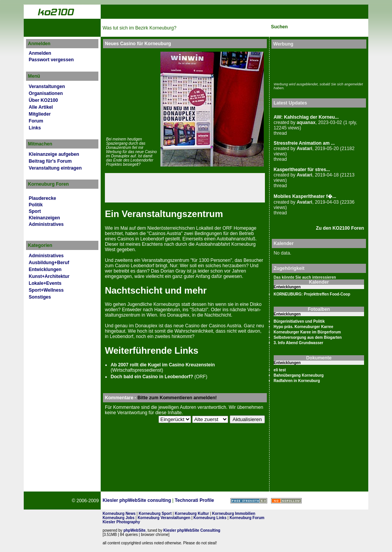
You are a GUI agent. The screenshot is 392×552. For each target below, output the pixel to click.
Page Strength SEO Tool (249, 501)
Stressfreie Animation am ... (304, 143)
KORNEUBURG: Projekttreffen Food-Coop (312, 294)
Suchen (279, 27)
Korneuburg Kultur (192, 514)
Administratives (46, 224)
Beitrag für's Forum (50, 161)
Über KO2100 (43, 100)
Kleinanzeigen (44, 218)
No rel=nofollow (286, 501)
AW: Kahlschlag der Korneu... (306, 117)
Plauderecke (42, 198)
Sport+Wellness (46, 290)
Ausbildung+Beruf (49, 263)
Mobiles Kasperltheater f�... (305, 196)
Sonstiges (40, 297)
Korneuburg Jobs (118, 518)
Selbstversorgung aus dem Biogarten (308, 337)
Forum (36, 121)
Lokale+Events (45, 283)
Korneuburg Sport (155, 514)
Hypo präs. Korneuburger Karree (304, 327)
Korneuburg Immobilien (234, 514)
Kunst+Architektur (49, 276)
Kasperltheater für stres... (302, 170)
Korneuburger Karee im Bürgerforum (307, 332)
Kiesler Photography (121, 522)
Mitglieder (40, 114)
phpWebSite (134, 530)
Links (35, 128)
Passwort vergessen (51, 60)
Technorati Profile (194, 500)
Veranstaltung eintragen (55, 168)
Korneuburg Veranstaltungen (164, 518)
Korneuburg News (119, 514)
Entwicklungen (45, 269)
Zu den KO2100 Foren (340, 228)
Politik (36, 205)
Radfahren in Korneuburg (297, 381)
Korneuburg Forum (247, 518)
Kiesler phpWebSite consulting (137, 500)
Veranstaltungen (47, 87)
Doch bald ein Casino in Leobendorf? (152, 377)
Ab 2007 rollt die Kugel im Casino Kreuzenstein (163, 365)
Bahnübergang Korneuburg (299, 375)
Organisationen (46, 93)
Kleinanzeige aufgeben (54, 154)
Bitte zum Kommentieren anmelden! (177, 398)
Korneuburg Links (210, 518)
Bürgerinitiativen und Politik (299, 321)
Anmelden (40, 53)
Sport (35, 211)
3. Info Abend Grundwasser (299, 343)
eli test (280, 370)
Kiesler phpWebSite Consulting (192, 530)
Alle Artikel (41, 107)
